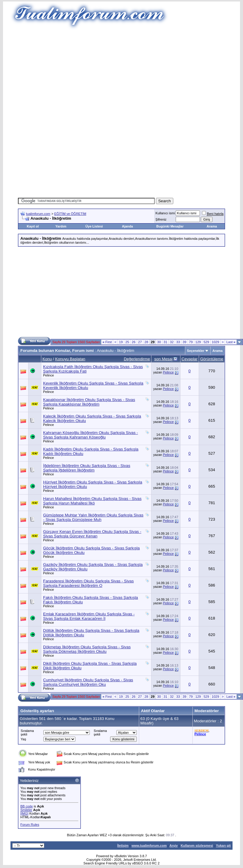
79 (191, 342)
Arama (212, 226)
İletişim (123, 846)
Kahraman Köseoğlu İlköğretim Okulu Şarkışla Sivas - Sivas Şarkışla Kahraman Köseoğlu (91, 435)
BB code (27, 806)
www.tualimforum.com (149, 846)
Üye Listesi (94, 226)
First (107, 342)
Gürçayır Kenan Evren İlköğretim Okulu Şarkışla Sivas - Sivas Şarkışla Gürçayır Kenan (92, 534)
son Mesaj (164, 359)
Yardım (61, 226)
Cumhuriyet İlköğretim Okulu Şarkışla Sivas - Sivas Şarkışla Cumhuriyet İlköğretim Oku (88, 682)
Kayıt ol (33, 226)
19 (121, 342)
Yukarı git (223, 846)
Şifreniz (161, 219)
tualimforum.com (38, 214)
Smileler (26, 810)
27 (140, 342)
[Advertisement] (124, 72)
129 (198, 342)
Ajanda (127, 226)
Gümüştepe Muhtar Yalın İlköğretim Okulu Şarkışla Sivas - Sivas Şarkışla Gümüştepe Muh (93, 517)
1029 (215, 342)
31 (165, 342)
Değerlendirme (137, 359)
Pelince (48, 375)
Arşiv (174, 846)
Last (231, 342)
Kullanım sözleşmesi (197, 846)
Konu (47, 359)
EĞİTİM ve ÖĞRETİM (70, 214)
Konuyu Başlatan (70, 359)
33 (178, 342)
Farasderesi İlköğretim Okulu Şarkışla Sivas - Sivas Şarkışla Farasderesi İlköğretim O (88, 583)
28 (146, 342)
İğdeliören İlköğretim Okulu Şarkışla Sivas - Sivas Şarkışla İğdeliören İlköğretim (87, 468)
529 (206, 342)
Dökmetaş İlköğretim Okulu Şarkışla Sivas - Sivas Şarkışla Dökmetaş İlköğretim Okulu (87, 649)
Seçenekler (196, 351)
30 (159, 342)
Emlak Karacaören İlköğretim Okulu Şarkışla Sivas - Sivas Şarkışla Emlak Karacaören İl (89, 616)
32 (172, 342)
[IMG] (24, 813)
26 (133, 342)
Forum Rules (30, 825)
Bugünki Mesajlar (170, 226)
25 (127, 342)
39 (184, 342)
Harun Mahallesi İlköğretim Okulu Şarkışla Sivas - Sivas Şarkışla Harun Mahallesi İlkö (92, 501)
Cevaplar (190, 359)
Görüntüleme (212, 359)
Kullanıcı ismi (165, 213)
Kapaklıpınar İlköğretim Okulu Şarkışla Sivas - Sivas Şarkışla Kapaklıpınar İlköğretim (89, 402)
